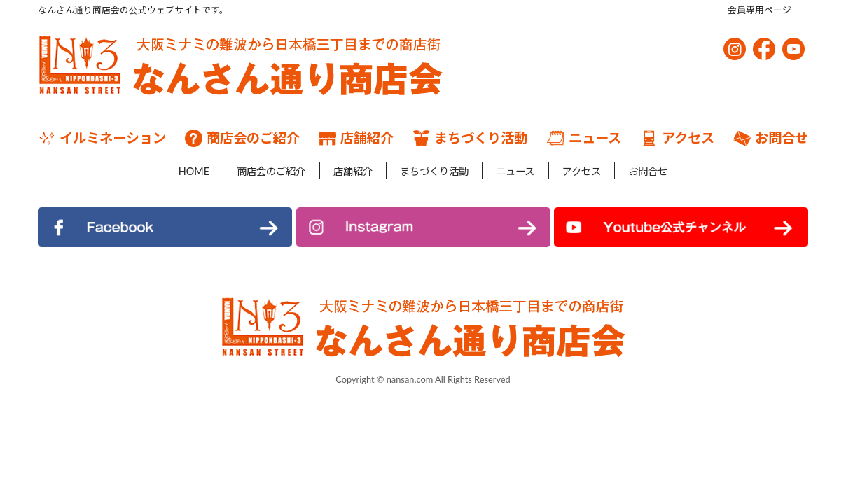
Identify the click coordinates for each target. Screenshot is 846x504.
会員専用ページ (760, 10)
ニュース (584, 138)
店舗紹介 (356, 138)
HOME (173, 170)
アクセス (677, 138)
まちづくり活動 (470, 138)
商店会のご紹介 (242, 138)
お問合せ (771, 138)
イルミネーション (102, 138)
